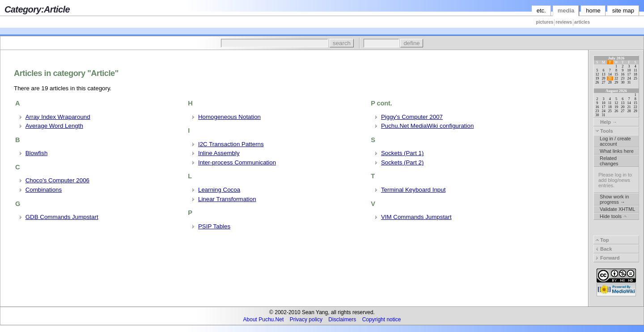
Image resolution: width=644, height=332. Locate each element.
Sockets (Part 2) (402, 162)
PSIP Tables (214, 226)
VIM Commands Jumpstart (416, 217)
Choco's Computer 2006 (57, 180)
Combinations (44, 190)
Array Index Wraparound (58, 117)
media (566, 11)
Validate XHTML (617, 209)
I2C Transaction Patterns (231, 144)
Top (602, 240)
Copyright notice (382, 319)
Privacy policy (306, 319)
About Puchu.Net (264, 319)
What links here (617, 151)
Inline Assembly (219, 153)
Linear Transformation (227, 199)
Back (604, 249)
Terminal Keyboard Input (413, 190)
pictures (544, 22)
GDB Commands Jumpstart (62, 217)
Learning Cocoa (219, 190)
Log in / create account (615, 141)
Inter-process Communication (237, 162)
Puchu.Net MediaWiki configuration (427, 126)
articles (582, 22)
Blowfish (37, 153)
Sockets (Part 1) (402, 153)
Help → (606, 122)
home (593, 11)
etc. (541, 11)
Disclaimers (342, 319)
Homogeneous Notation (229, 117)
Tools (604, 131)
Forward (607, 258)
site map (623, 11)
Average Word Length (54, 126)
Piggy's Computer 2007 (412, 117)
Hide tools (613, 216)
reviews (564, 22)
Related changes (609, 161)
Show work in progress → (614, 199)
